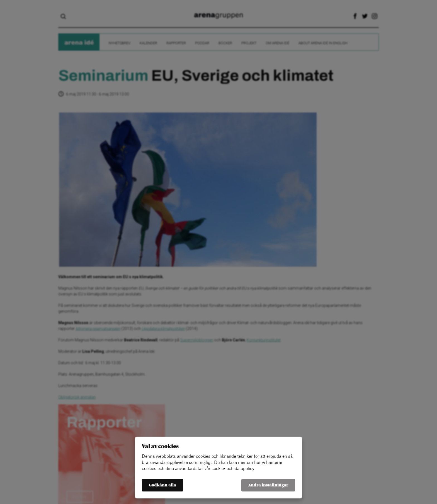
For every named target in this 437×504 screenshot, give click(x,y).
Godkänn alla (162, 485)
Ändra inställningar (268, 485)
